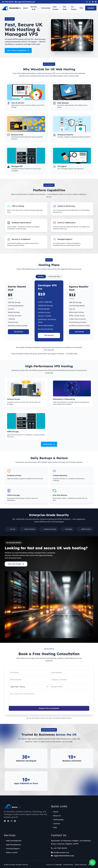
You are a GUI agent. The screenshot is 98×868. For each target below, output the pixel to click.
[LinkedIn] (15, 821)
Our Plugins (74, 8)
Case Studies (55, 8)
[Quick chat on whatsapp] (92, 862)
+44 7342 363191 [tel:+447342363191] (60, 848)
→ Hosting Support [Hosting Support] (12, 849)
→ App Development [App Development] (13, 845)
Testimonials (46, 8)
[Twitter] (93, 2)
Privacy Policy (68, 865)
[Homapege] (26, 807)
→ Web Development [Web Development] (13, 841)
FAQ (81, 8)
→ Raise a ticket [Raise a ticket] (11, 852)
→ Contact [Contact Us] (56, 824)
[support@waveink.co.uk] (64, 856)
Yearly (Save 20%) (54, 276)
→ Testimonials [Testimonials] (57, 820)
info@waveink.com (61, 852)
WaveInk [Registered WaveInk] (59, 865)
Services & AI (35, 8)
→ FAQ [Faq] (54, 827)
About (25, 8)
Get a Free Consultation (18, 50)
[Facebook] (87, 2)
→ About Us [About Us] (56, 816)
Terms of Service (81, 865)
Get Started (18, 332)
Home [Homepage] (18, 8)
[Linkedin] (96, 2)
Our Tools (66, 8)
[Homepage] (9, 8)
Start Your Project (16, 564)
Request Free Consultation (49, 708)
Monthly (41, 276)
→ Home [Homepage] (55, 812)
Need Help (49, 444)
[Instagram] (90, 2)
